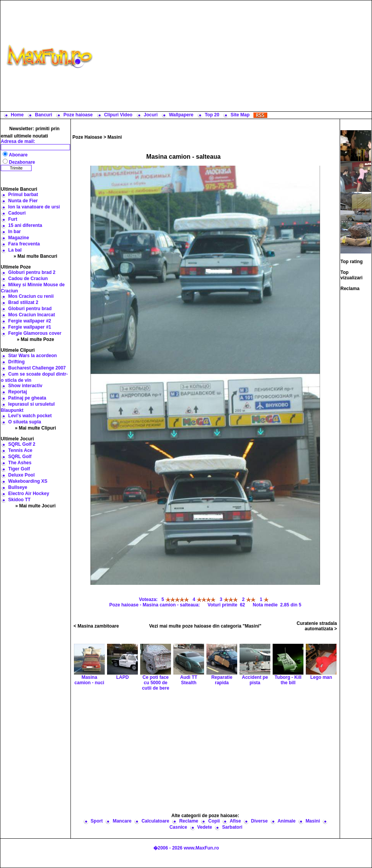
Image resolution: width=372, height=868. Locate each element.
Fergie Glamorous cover (35, 333)
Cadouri (17, 213)
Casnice (178, 827)
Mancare (122, 821)
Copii (214, 821)
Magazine (18, 238)
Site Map (240, 115)
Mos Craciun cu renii (31, 296)
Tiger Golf (19, 469)
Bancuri (44, 115)
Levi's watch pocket (30, 416)
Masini (115, 137)
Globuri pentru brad (30, 309)
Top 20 (212, 115)
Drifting (16, 362)
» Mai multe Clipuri (36, 428)
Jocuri (151, 115)
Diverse (259, 821)
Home (17, 115)
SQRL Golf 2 (22, 444)
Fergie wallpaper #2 (29, 321)
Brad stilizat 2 (23, 302)
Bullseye (18, 487)
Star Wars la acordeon (32, 356)
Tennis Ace (20, 450)
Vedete (205, 827)
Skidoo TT (19, 500)
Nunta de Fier (23, 201)
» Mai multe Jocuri (36, 506)
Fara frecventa (24, 244)
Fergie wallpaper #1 (29, 327)
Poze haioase (78, 115)
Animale (287, 821)
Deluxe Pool (21, 475)
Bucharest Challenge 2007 (37, 368)
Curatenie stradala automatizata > (317, 626)
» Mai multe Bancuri (35, 256)
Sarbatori (232, 827)
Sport (96, 821)
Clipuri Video (118, 115)
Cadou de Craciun (28, 279)
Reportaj (18, 392)
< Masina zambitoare (96, 626)
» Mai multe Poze (36, 339)
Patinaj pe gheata (27, 398)
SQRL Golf (20, 457)
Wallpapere (181, 115)
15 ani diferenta (25, 225)
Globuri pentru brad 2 (32, 272)
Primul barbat (23, 195)
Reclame (189, 821)
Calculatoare (155, 821)
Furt (13, 219)
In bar (14, 232)
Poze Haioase (87, 137)
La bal (15, 250)
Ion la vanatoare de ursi (34, 207)
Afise (235, 821)
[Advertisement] (234, 56)
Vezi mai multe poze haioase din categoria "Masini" (205, 626)
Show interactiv (25, 386)
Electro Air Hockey (28, 494)
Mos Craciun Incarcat (31, 315)
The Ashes (20, 463)
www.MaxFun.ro (201, 848)
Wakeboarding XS (28, 481)
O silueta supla (24, 422)
